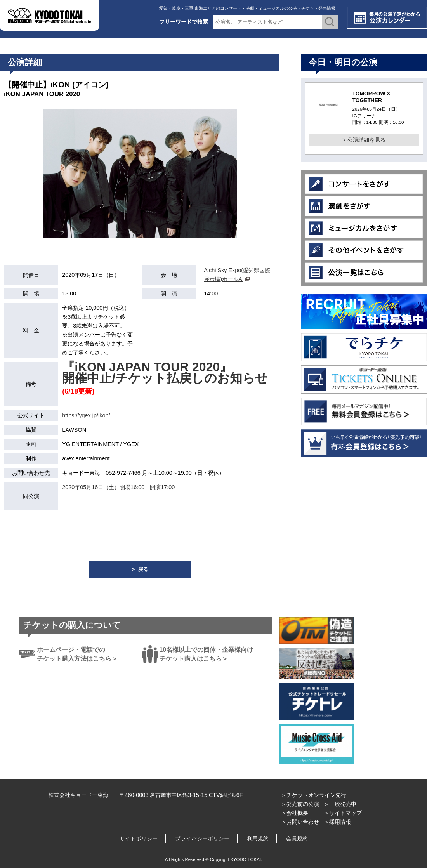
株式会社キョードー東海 (78, 795)
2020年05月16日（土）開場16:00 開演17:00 (118, 487)
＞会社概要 (295, 813)
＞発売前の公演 (300, 804)
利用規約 (258, 838)
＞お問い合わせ (300, 822)
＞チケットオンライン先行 (314, 795)
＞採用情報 (337, 822)
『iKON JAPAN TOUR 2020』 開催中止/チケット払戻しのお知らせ (165, 372)
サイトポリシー (139, 838)
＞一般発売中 (340, 804)
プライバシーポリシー (202, 838)
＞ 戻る (140, 569)
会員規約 (297, 838)
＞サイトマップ (343, 813)
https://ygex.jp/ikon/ (86, 415)
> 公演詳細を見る (364, 140)
